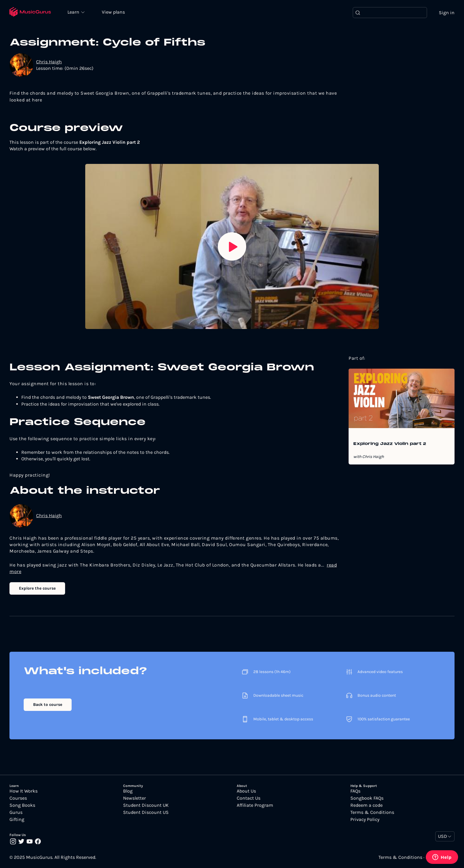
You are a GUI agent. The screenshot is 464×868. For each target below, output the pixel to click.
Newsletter (134, 798)
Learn (75, 12)
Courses (18, 798)
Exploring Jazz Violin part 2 (390, 444)
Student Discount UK (146, 805)
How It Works (24, 791)
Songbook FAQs (367, 798)
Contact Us (249, 798)
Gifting (17, 819)
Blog (128, 791)
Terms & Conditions (372, 812)
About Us (246, 791)
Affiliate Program (255, 805)
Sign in (447, 13)
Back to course (48, 705)
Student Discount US (146, 812)
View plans (114, 12)
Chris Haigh (49, 62)
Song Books (22, 805)
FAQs (355, 791)
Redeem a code (366, 805)
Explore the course (37, 588)
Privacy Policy (365, 819)
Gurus (16, 812)
